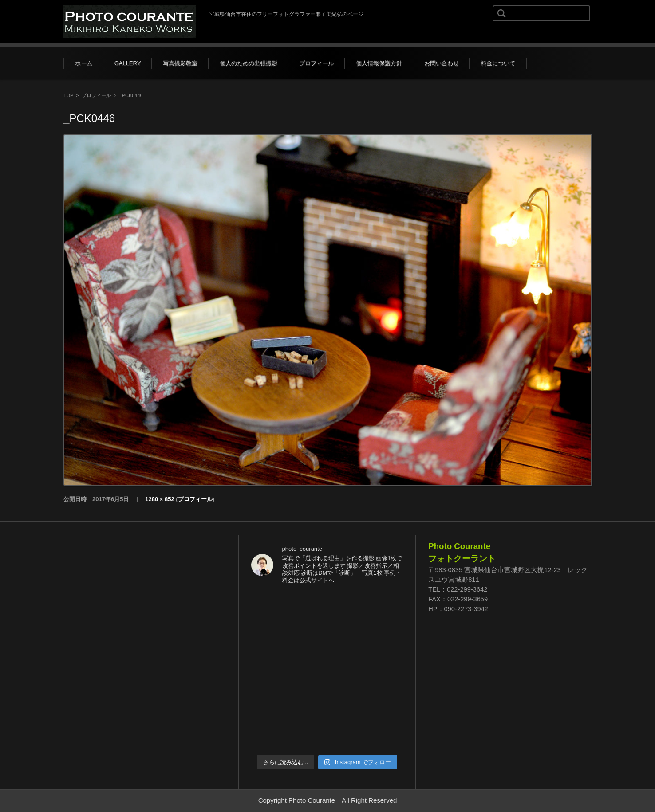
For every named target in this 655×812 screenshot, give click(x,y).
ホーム (84, 63)
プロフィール (316, 63)
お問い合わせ (442, 63)
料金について (498, 63)
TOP (68, 95)
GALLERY (128, 63)
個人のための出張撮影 (249, 63)
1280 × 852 (160, 499)
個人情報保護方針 (379, 63)
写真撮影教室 (180, 63)
